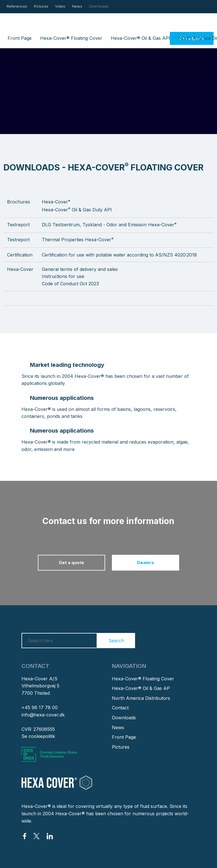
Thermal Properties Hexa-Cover (78, 240)
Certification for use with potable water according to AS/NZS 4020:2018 (119, 255)
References (17, 6)
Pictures (41, 6)
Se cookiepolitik (38, 736)
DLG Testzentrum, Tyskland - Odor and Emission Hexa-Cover (109, 225)
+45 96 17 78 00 (40, 707)
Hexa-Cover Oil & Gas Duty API (77, 210)
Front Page (20, 38)
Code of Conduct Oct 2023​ (70, 284)
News (77, 6)
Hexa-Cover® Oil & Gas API (140, 38)
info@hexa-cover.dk (43, 715)
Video (60, 6)
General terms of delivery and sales (80, 269)
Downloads (99, 6)
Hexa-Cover (56, 202)
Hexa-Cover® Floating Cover (71, 38)
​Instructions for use (63, 276)
